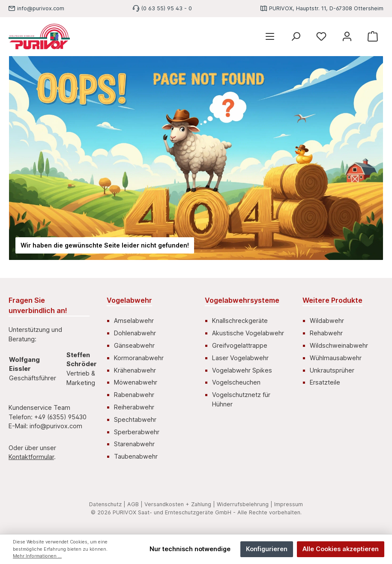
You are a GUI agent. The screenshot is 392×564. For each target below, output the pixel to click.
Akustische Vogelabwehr (248, 333)
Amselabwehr (134, 321)
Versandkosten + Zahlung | (180, 504)
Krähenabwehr (135, 370)
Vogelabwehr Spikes (242, 370)
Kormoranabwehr (139, 358)
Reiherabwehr (134, 407)
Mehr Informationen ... (37, 556)
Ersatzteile (325, 382)
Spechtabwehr (135, 419)
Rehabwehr (326, 333)
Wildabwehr (327, 321)
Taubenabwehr (136, 456)
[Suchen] (296, 37)
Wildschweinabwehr (339, 345)
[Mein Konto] (347, 37)
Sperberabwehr (137, 432)
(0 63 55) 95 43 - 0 (167, 8)
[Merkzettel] (321, 37)
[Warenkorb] (373, 37)
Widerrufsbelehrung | (245, 504)
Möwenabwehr (136, 382)
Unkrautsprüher (332, 370)
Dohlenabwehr (135, 333)
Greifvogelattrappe (240, 345)
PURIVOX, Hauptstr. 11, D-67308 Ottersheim (326, 8)
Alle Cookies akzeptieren (341, 549)
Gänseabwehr (134, 345)
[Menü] (270, 37)
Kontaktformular (31, 457)
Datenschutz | (107, 504)
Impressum (289, 504)
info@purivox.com (41, 8)
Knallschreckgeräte (240, 321)
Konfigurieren (267, 549)
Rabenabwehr (134, 395)
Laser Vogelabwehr (240, 358)
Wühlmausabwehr (336, 358)
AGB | (135, 504)
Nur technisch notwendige (190, 549)
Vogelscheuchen (236, 382)
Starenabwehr (134, 444)
